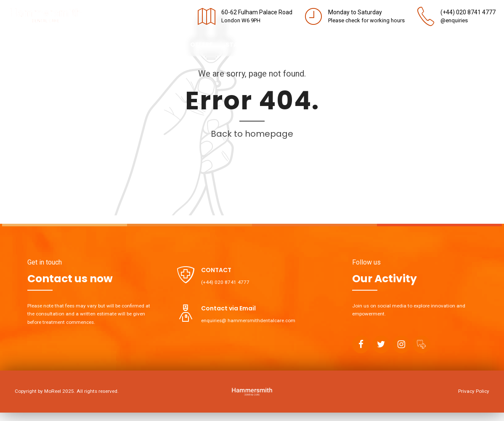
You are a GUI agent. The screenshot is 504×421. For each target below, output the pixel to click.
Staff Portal (248, 45)
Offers (202, 45)
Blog (291, 45)
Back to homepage (252, 134)
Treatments (103, 45)
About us (55, 45)
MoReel (53, 391)
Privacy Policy (474, 391)
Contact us (157, 45)
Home (17, 45)
